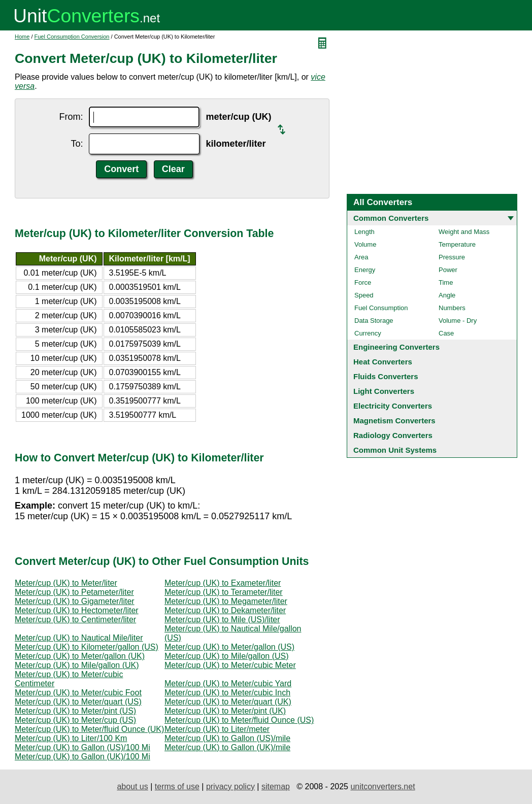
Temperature (457, 244)
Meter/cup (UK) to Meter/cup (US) (75, 720)
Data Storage (374, 321)
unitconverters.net (383, 786)
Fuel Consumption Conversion (72, 37)
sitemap (276, 786)
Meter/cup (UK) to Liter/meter (217, 729)
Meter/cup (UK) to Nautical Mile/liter (79, 638)
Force (363, 282)
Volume (365, 244)
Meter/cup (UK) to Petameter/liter (74, 592)
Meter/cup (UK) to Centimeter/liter (75, 619)
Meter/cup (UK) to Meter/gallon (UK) (80, 656)
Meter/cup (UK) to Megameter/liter (226, 601)
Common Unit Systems (395, 450)
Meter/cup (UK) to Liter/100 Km (71, 738)
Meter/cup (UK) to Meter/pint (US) (75, 711)
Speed (364, 295)
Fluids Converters (386, 376)
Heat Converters (383, 362)
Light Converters (384, 391)
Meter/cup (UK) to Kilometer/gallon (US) (87, 647)
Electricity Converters (393, 406)
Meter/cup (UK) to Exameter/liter (223, 583)
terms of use (177, 786)
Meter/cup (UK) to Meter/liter (66, 583)
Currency (368, 333)
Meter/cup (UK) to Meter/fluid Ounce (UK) (89, 729)
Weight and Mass (464, 232)
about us (132, 786)
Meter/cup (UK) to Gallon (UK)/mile (227, 747)
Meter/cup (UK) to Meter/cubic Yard (228, 683)
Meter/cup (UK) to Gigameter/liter (75, 601)
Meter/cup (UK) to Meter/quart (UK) (228, 702)
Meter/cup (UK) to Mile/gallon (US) (227, 656)
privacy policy (230, 786)
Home (22, 37)
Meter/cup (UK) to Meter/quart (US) (78, 702)
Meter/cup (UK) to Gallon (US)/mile (227, 738)
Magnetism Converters (394, 421)
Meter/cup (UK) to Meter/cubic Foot (78, 693)
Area (361, 257)
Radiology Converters (393, 435)
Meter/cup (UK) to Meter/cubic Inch (227, 693)
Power (448, 270)
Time (446, 282)
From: (71, 117)
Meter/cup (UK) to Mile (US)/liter (222, 619)
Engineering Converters (396, 347)
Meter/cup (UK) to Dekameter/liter (225, 610)
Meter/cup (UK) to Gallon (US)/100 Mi (82, 747)
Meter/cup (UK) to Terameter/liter (224, 592)
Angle (447, 295)
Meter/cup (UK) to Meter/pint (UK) (225, 711)
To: (77, 144)
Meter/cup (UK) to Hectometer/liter (77, 610)
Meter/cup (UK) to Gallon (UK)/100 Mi (82, 757)
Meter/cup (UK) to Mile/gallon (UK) (77, 665)
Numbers (452, 308)
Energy (365, 270)
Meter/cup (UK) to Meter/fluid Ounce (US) (239, 720)
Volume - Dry (458, 321)
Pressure (452, 257)
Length (364, 232)
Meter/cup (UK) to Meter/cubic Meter (230, 665)
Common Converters (391, 218)
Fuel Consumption (381, 308)
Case (446, 333)
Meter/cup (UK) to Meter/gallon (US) (229, 647)
